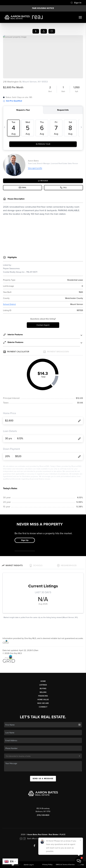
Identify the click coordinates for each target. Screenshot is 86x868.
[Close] (80, 840)
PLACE (63, 835)
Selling (43, 692)
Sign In (76, 3)
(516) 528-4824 (43, 815)
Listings (43, 685)
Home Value (43, 700)
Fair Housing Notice (43, 8)
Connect (43, 707)
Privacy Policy (47, 865)
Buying (43, 689)
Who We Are (43, 703)
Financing (43, 696)
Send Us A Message (43, 779)
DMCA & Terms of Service (65, 865)
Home (43, 681)
